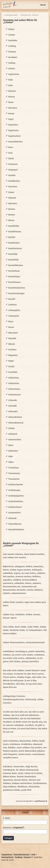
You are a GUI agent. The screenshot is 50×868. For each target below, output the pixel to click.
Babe (11, 85)
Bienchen (13, 108)
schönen (7, 655)
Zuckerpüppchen (16, 496)
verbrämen (39, 655)
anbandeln (8, 573)
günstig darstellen (30, 661)
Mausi (11, 327)
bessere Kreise (21, 780)
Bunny (11, 114)
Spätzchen (13, 451)
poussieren (8, 583)
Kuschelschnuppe (16, 293)
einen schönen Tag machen (29, 748)
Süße (11, 456)
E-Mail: (7, 818)
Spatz (11, 445)
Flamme (12, 52)
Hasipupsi (13, 170)
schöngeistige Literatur (14, 696)
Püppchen (13, 355)
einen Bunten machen (34, 554)
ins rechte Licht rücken (22, 655)
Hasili (11, 158)
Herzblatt (13, 57)
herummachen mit (12, 587)
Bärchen (12, 91)
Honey (11, 192)
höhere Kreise (9, 777)
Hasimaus (13, 164)
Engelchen (13, 125)
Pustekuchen (9, 684)
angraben (7, 580)
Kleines (12, 209)
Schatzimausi (15, 395)
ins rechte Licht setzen (14, 658)
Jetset (21, 773)
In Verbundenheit (34, 630)
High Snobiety (10, 787)
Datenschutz (7, 857)
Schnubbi (12, 406)
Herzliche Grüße (17, 630)
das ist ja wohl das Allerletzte (25, 715)
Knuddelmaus (15, 232)
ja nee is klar (31, 680)
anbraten (37, 583)
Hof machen (9, 576)
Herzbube (13, 40)
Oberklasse (22, 787)
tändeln (7, 593)
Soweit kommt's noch (35, 670)
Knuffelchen (14, 243)
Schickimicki (9, 770)
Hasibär (12, 175)
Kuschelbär (13, 260)
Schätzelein (14, 383)
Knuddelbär (14, 226)
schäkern (17, 580)
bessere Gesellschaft (26, 777)
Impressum (7, 855)
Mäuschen (13, 333)
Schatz (11, 29)
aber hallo (37, 677)
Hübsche (12, 198)
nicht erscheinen (11, 741)
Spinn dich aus (10, 687)
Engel (11, 119)
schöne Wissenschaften (14, 642)
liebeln (29, 566)
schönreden (31, 658)
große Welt (26, 790)
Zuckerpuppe (14, 490)
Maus (11, 322)
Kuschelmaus (14, 282)
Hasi (10, 153)
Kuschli (12, 299)
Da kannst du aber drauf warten (29, 674)
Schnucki (12, 518)
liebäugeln (37, 570)
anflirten (41, 573)
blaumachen (25, 741)
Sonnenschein (15, 440)
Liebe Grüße (33, 627)
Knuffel (12, 237)
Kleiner (12, 215)
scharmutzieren (19, 593)
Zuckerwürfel (14, 513)
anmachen (38, 566)
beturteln (21, 590)
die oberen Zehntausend (27, 770)
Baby (11, 80)
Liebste (12, 35)
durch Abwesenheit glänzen (32, 751)
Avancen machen (23, 576)
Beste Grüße (21, 627)
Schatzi (12, 69)
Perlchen (12, 350)
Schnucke (13, 400)
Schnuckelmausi (16, 423)
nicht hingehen (10, 754)
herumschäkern (29, 580)
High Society (31, 767)
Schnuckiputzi (15, 524)
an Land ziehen (29, 573)
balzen (28, 583)
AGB (33, 855)
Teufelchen (14, 468)
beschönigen (21, 651)
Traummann (14, 473)
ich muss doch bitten (27, 729)
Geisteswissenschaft (35, 642)
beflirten (36, 576)
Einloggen (8, 838)
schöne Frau (9, 614)
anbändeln (19, 583)
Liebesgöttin (14, 310)
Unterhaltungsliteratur (14, 699)
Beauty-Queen (10, 618)
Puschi (11, 366)
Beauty (12, 97)
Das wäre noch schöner (14, 670)
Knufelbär (13, 254)
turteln (30, 590)
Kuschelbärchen (16, 265)
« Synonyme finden (11, 15)
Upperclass (8, 780)
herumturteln (9, 590)
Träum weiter (9, 677)
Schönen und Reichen (22, 783)
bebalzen (39, 590)
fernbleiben (27, 744)
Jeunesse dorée (10, 773)
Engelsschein (14, 136)
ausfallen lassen (10, 758)
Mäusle (12, 344)
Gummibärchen (15, 142)
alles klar (20, 684)
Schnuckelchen (15, 417)
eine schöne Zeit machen (14, 557)
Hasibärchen (14, 181)
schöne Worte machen (13, 602)
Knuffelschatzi (15, 248)
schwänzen (15, 744)
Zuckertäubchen (16, 501)
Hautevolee (19, 767)
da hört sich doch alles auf (15, 712)
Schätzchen (14, 378)
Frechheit (29, 725)
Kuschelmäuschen (17, 288)
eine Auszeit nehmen (13, 554)
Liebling (12, 46)
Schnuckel (13, 411)
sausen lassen (25, 754)
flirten (6, 570)
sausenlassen (38, 754)
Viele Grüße (8, 627)
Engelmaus (13, 130)
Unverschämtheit (11, 718)
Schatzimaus (14, 389)
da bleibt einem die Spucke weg (28, 722)
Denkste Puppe (24, 677)
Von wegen (8, 674)
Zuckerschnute (15, 507)
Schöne (12, 428)
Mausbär (12, 338)
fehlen (35, 741)
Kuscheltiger (14, 277)
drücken (12, 748)
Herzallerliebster (16, 530)
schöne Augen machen (20, 570)
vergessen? (18, 828)
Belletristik (31, 699)
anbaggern (20, 566)
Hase (11, 147)
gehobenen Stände (11, 790)
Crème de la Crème (33, 773)
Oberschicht (34, 787)
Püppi (11, 361)
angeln (17, 573)
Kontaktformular (22, 855)
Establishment (40, 783)
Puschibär (13, 372)
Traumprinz (14, 479)
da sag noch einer (34, 684)
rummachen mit (29, 587)
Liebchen (12, 305)
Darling (12, 63)
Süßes (11, 462)
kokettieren (8, 566)
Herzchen (13, 187)
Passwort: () (14, 828)
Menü (43, 5)
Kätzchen (13, 203)
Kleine (11, 220)
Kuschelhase (14, 271)
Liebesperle (14, 316)
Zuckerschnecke (16, 485)
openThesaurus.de (41, 801)
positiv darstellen (36, 651)
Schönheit (13, 434)
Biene (11, 102)
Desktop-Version (23, 857)
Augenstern (14, 74)
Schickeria (8, 767)
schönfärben (9, 651)
